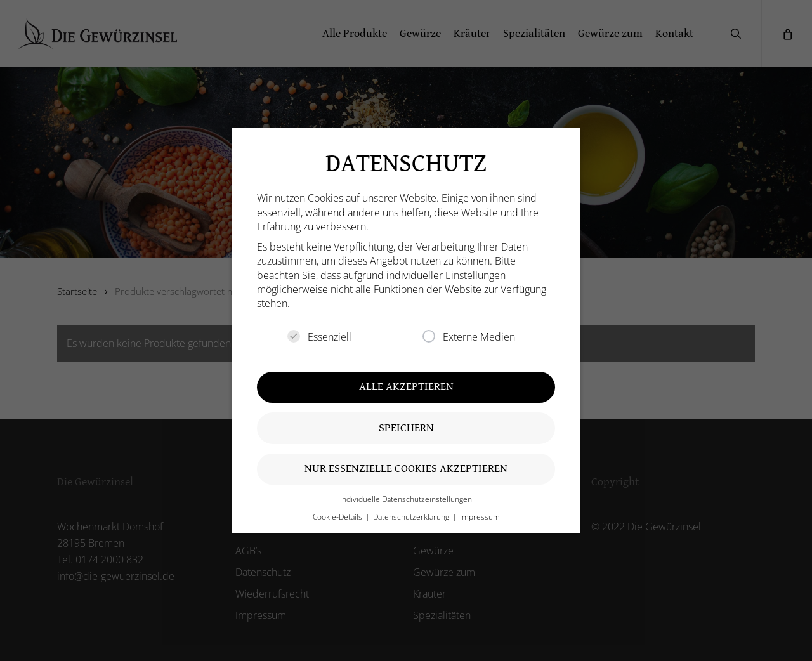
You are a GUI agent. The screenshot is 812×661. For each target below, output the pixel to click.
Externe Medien (469, 337)
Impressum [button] (480, 517)
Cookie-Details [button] (338, 517)
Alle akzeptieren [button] (406, 387)
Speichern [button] (406, 428)
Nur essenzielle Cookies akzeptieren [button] (406, 468)
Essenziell (319, 337)
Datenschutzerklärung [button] (412, 517)
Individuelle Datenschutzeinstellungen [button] (406, 499)
